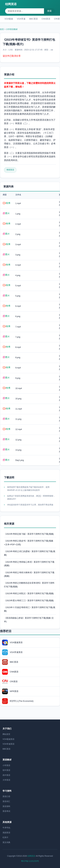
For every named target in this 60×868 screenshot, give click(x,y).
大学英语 (6, 780)
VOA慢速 (9, 19)
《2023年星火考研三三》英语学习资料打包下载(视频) (29, 601)
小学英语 (6, 765)
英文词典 (6, 842)
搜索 (49, 11)
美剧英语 (6, 833)
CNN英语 (46, 19)
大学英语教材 (12, 29)
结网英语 (11, 4)
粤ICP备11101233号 (30, 861)
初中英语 (6, 770)
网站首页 (6, 734)
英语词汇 (6, 801)
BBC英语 (34, 19)
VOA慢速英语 (8, 739)
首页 (2, 29)
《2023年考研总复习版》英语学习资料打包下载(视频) (29, 534)
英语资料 (6, 806)
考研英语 (10, 170)
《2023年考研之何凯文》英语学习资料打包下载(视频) (29, 593)
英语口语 (6, 796)
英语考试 (6, 811)
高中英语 (6, 775)
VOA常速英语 (8, 744)
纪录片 (5, 837)
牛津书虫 (6, 828)
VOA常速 (21, 19)
